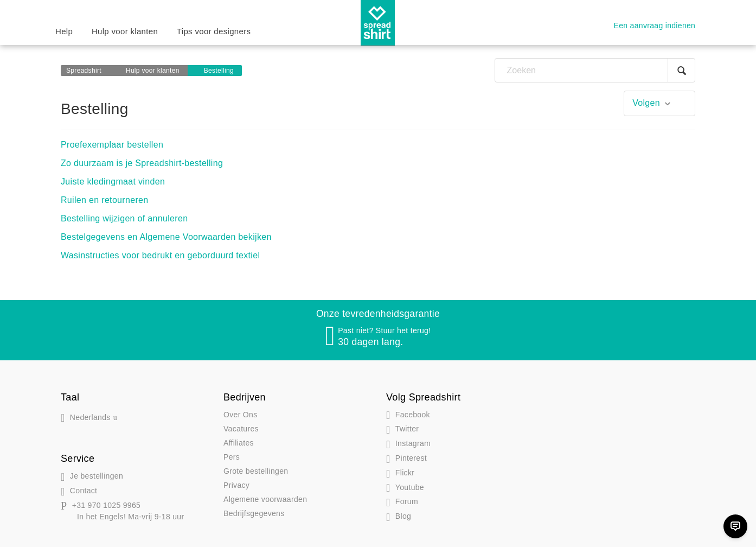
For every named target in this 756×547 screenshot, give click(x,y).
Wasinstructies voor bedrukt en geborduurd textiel (160, 255)
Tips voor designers (214, 31)
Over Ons (240, 415)
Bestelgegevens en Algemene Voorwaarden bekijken (166, 237)
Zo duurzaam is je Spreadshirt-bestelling (142, 163)
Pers (232, 457)
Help (64, 31)
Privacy (236, 485)
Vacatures (241, 429)
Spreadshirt (84, 71)
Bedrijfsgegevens (254, 513)
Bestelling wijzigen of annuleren (124, 218)
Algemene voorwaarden (265, 499)
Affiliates (239, 443)
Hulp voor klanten (125, 31)
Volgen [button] (646, 103)
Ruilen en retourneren (105, 200)
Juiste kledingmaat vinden (113, 182)
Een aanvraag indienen (655, 26)
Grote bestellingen (256, 471)
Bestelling (219, 71)
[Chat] (735, 526)
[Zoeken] (595, 70)
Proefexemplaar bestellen (112, 145)
